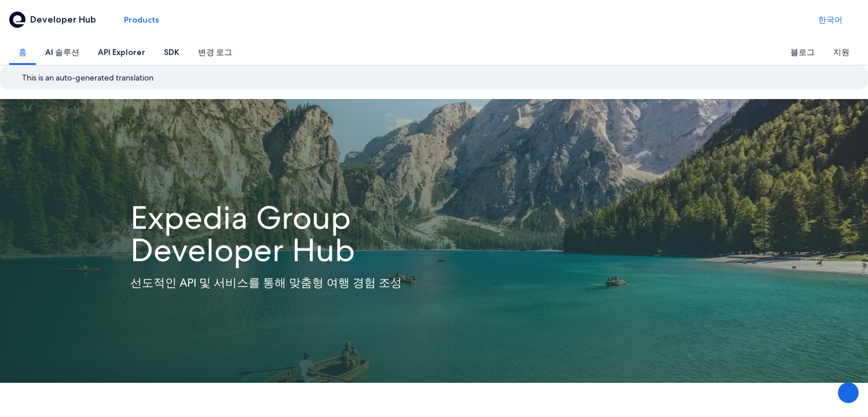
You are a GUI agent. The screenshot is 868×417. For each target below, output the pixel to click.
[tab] (23, 52)
